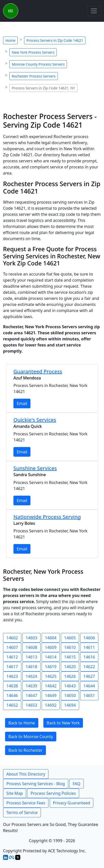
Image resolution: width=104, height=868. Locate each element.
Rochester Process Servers (34, 76)
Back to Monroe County (31, 737)
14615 (70, 657)
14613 (31, 657)
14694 (70, 705)
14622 (89, 667)
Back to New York (63, 723)
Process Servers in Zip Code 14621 (55, 40)
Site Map (15, 793)
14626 (70, 676)
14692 (51, 705)
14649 (51, 696)
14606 (89, 638)
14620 (70, 667)
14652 (12, 705)
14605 (70, 638)
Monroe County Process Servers (38, 64)
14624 (31, 676)
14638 (12, 686)
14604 (51, 638)
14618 (31, 667)
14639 (31, 686)
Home (10, 40)
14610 (70, 647)
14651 (89, 696)
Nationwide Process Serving (47, 517)
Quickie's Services (35, 420)
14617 (12, 667)
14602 (12, 638)
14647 (31, 696)
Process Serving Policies (53, 793)
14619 (51, 667)
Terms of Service (22, 813)
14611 (89, 647)
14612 (12, 657)
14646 (12, 696)
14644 (89, 686)
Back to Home (22, 723)
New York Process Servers (33, 52)
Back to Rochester (25, 750)
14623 (12, 676)
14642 (51, 686)
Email (22, 403)
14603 (31, 638)
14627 (89, 676)
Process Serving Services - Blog (36, 784)
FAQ (76, 784)
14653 (31, 705)
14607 (12, 647)
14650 (70, 696)
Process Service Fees (26, 803)
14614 (51, 657)
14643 (70, 686)
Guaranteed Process (38, 371)
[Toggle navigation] (94, 11)
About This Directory (26, 774)
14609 (51, 647)
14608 (31, 647)
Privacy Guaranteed (72, 803)
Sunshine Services (35, 468)
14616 (89, 657)
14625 (51, 676)
